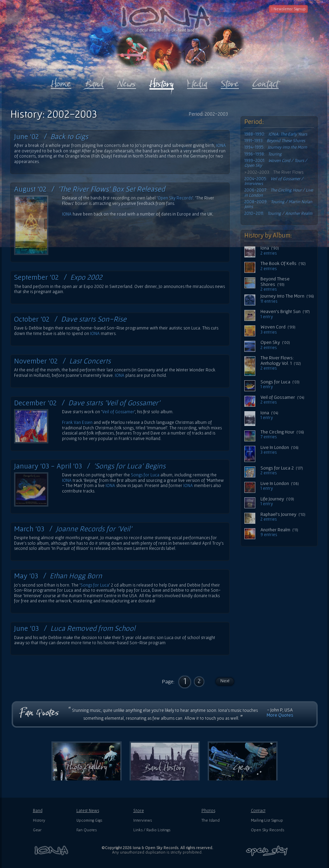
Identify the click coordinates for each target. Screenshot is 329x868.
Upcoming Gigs (89, 820)
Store (139, 811)
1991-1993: (275, 141)
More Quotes (280, 715)
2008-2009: (278, 204)
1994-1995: (276, 147)
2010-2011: (278, 213)
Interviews (143, 820)
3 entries (269, 332)
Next (225, 681)
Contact (258, 811)
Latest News (88, 811)
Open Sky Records (175, 198)
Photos (208, 811)
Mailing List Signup (267, 820)
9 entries (269, 535)
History (39, 820)
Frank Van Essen (77, 422)
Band (38, 811)
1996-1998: (263, 154)
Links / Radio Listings (152, 830)
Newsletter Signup (288, 9)
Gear (37, 830)
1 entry (267, 317)
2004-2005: (274, 181)
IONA (221, 145)
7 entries (269, 437)
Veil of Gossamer (118, 412)
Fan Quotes (87, 830)
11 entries (269, 301)
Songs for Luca (145, 475)
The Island (211, 820)
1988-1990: (276, 134)
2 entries (269, 253)
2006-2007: (279, 193)
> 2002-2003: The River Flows (274, 172)
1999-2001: (276, 163)
